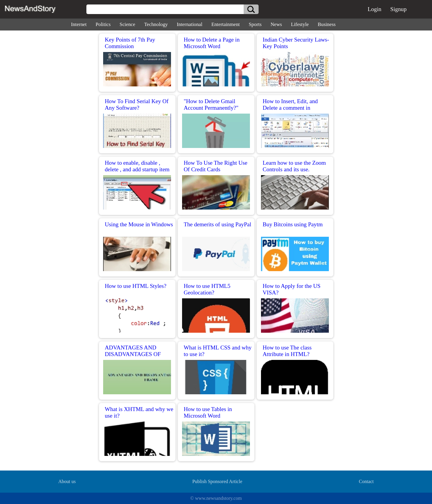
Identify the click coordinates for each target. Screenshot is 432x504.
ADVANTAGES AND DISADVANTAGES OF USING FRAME (133, 354)
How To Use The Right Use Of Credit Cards (216, 166)
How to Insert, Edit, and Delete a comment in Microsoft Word (290, 108)
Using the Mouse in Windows (139, 224)
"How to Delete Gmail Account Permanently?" (211, 104)
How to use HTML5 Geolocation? (207, 289)
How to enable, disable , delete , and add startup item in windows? (137, 169)
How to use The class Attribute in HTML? (287, 351)
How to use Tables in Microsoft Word (208, 412)
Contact (366, 481)
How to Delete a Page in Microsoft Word (212, 43)
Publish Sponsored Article (217, 481)
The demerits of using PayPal (218, 224)
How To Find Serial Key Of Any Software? (137, 104)
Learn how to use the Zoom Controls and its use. (294, 166)
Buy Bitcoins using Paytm (293, 224)
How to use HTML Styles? (136, 286)
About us (67, 481)
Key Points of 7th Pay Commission (130, 43)
